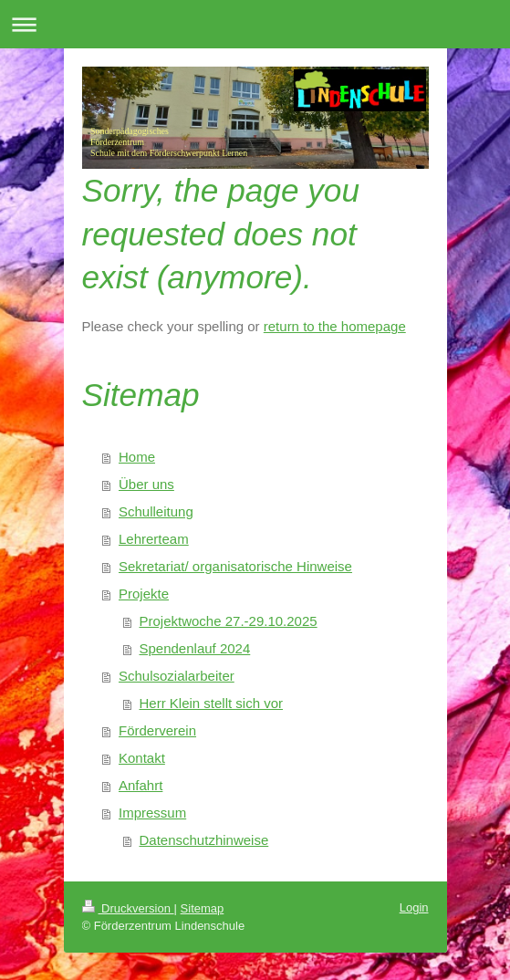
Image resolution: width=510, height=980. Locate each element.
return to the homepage (335, 326)
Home (137, 457)
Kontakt (142, 758)
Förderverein (157, 730)
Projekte (144, 594)
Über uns (146, 484)
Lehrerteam (154, 539)
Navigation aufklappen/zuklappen (255, 24)
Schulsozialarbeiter (177, 676)
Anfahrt (141, 785)
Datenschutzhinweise (204, 840)
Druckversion (128, 908)
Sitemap (203, 908)
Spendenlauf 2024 (195, 648)
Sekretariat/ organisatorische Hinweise (235, 566)
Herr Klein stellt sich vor (212, 703)
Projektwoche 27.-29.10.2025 (229, 621)
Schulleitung (156, 511)
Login (414, 907)
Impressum (152, 813)
